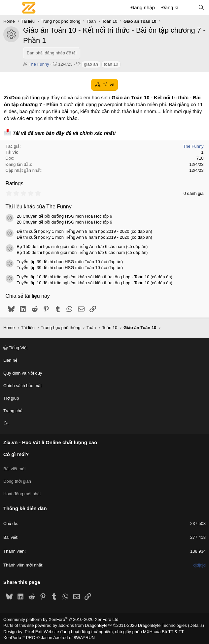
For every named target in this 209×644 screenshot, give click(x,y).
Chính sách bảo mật (22, 386)
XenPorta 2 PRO (19, 638)
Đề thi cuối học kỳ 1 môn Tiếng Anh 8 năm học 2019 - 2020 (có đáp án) (85, 231)
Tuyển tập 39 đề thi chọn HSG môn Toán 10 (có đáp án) (70, 262)
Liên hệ (10, 360)
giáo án (91, 64)
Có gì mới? (16, 454)
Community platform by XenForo (61, 619)
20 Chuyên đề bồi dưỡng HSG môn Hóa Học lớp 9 (65, 216)
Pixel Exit (34, 632)
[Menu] (9, 8)
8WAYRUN (84, 638)
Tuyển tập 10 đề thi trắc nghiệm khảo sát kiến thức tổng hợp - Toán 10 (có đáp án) (95, 277)
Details (196, 625)
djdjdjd (199, 565)
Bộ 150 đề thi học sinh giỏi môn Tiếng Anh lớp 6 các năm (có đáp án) (82, 246)
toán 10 (111, 64)
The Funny (39, 64)
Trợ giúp (11, 398)
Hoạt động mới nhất (22, 494)
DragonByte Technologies (162, 625)
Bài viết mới (14, 469)
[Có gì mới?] (188, 7)
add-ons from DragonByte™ (85, 625)
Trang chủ (13, 411)
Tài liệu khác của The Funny (39, 207)
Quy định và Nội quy (23, 373)
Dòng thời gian (17, 481)
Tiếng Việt (16, 348)
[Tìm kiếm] (201, 7)
